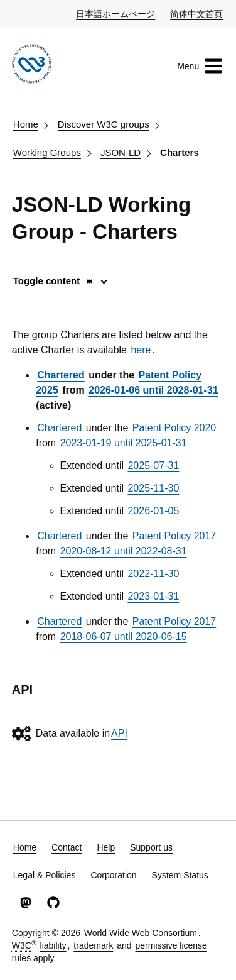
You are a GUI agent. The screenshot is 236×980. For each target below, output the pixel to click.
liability (53, 945)
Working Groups (47, 152)
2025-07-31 (153, 465)
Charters (180, 152)
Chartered (61, 375)
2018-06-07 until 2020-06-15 (124, 636)
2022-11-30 (153, 574)
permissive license (171, 945)
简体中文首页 (197, 13)
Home (26, 124)
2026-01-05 (153, 511)
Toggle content (54, 281)
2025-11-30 (153, 488)
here (141, 350)
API (119, 733)
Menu (200, 66)
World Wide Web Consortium (141, 933)
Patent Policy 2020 (174, 428)
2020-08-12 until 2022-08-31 (124, 551)
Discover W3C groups (104, 124)
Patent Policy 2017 (174, 536)
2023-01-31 (153, 596)
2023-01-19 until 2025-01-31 (124, 443)
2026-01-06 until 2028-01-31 (153, 390)
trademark (93, 945)
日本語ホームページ (116, 13)
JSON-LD (121, 152)
